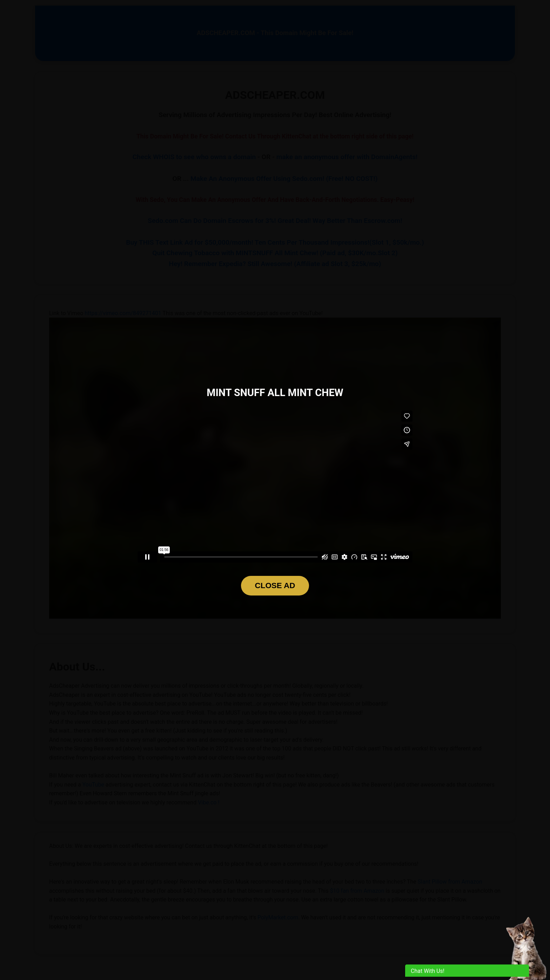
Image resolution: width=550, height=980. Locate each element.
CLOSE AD (275, 586)
